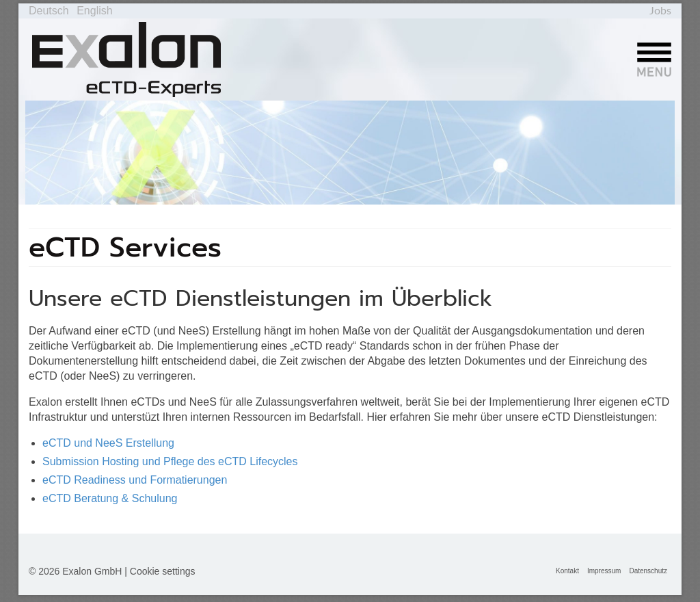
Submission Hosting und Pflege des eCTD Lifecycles (170, 461)
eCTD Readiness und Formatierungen (135, 480)
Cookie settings (163, 571)
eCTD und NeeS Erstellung (108, 443)
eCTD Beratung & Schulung (110, 498)
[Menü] (654, 60)
